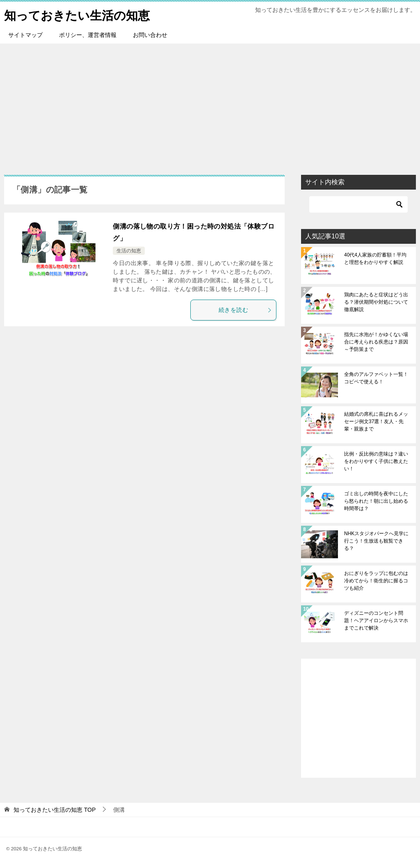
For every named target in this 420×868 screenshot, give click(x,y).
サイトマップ (25, 35)
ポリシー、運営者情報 (88, 35)
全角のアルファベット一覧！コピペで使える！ (376, 378)
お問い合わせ (150, 35)
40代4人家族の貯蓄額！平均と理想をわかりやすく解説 (375, 259)
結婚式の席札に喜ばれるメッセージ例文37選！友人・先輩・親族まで (376, 421)
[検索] (358, 204)
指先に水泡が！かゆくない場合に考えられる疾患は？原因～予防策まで (376, 342)
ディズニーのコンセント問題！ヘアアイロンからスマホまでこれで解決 (376, 621)
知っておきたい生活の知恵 (79, 14)
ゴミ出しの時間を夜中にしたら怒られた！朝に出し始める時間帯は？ (376, 501)
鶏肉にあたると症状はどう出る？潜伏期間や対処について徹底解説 (376, 302)
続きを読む (245, 310)
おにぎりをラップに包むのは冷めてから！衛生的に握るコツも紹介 (376, 581)
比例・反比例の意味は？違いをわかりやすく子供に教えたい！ (376, 461)
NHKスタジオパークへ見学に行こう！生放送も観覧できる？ (376, 541)
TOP (55, 810)
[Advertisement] (210, 105)
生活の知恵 (129, 251)
